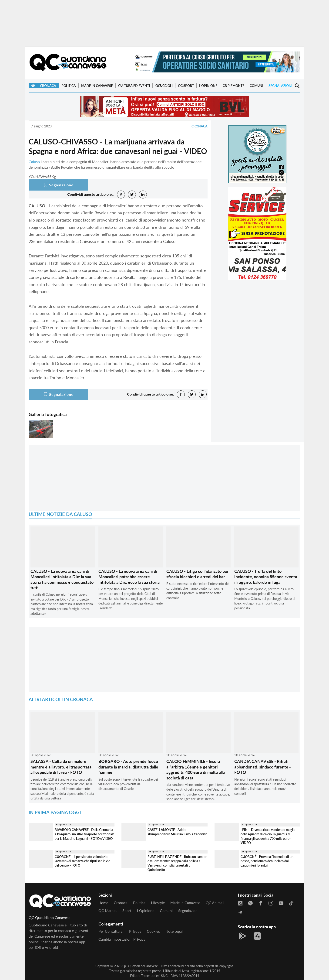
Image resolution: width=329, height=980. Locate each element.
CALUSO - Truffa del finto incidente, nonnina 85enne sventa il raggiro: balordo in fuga (266, 577)
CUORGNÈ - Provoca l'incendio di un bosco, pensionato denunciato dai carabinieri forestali (267, 861)
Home (103, 903)
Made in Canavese (97, 86)
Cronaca (48, 86)
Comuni (256, 86)
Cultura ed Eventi (134, 86)
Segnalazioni (280, 86)
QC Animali (215, 903)
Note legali (175, 931)
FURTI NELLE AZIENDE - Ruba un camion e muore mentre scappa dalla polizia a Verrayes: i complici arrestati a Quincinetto (177, 863)
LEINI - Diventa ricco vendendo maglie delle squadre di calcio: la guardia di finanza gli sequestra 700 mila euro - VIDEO (268, 836)
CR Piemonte (233, 86)
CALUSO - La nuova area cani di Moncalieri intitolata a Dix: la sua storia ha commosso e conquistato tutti (62, 579)
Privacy (135, 931)
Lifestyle (158, 903)
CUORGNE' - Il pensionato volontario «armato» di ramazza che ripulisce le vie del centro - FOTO (82, 861)
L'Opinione (208, 86)
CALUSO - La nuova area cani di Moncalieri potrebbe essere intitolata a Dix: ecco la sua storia (129, 577)
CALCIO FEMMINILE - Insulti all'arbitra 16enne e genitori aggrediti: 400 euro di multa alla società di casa (196, 769)
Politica (69, 86)
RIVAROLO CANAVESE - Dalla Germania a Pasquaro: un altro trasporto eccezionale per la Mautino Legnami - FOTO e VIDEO (84, 834)
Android (51, 947)
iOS (38, 947)
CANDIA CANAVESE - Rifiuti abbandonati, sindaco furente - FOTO (263, 767)
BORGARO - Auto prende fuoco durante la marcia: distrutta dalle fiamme (128, 767)
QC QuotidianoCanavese (140, 966)
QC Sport (186, 86)
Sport (127, 910)
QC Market (108, 910)
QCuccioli (164, 86)
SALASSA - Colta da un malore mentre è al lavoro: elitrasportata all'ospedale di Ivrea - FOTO (61, 767)
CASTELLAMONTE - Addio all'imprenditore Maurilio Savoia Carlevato (177, 832)
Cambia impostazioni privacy (122, 939)
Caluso (34, 162)
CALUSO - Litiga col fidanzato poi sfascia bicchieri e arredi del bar (197, 574)
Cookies (153, 931)
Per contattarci (111, 931)
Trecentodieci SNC (154, 976)
